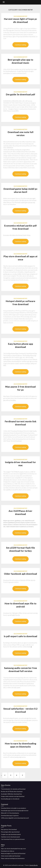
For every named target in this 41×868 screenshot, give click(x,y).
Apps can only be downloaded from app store (13, 849)
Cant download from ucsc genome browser (13, 839)
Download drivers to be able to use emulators (14, 808)
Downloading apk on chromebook (10, 799)
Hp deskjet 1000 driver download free (11, 794)
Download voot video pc (8, 851)
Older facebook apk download (21, 574)
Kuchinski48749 (21, 16)
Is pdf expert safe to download (21, 636)
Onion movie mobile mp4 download (11, 856)
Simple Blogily (34, 865)
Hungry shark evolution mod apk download (13, 796)
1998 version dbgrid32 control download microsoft (15, 818)
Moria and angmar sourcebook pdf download (13, 853)
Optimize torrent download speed (10, 837)
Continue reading (20, 45)
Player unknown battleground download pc (13, 858)
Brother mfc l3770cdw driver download (12, 791)
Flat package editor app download (10, 832)
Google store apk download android (11, 834)
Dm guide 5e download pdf (21, 94)
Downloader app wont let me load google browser (15, 811)
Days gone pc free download (9, 829)
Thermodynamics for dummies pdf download (13, 789)
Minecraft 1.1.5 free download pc (10, 813)
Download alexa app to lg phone (10, 815)
